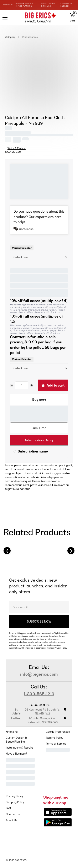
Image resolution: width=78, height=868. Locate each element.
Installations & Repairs (20, 748)
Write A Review (17, 148)
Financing (12, 732)
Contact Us (13, 814)
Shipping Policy (15, 802)
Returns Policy (55, 738)
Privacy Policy (61, 648)
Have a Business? (16, 754)
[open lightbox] (39, 74)
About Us (11, 820)
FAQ (8, 808)
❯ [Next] (71, 551)
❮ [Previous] (7, 551)
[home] (39, 18)
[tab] (39, 428)
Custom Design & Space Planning (16, 740)
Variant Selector (22, 248)
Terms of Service (56, 744)
